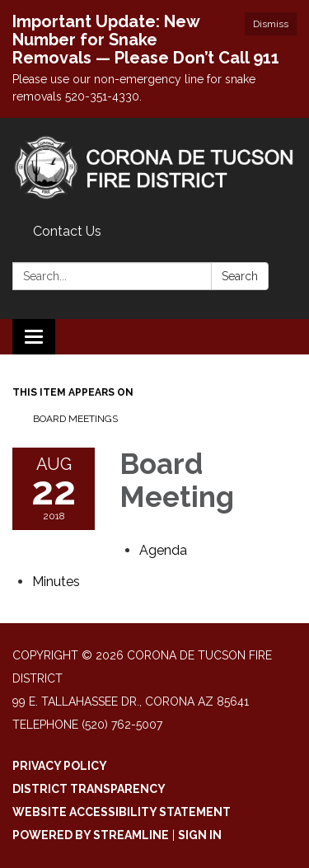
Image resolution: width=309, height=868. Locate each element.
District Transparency (89, 789)
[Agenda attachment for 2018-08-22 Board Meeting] (163, 550)
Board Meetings (75, 419)
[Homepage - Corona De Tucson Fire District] (154, 168)
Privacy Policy (60, 766)
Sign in (200, 835)
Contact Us (67, 231)
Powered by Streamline (91, 835)
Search (240, 276)
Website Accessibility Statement (122, 812)
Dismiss (271, 24)
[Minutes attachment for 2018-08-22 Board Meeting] (56, 582)
